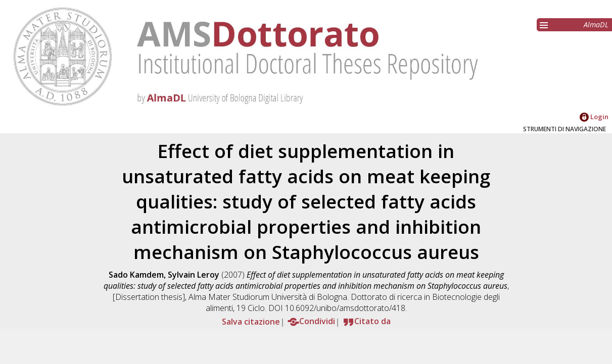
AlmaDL (596, 24)
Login (594, 117)
